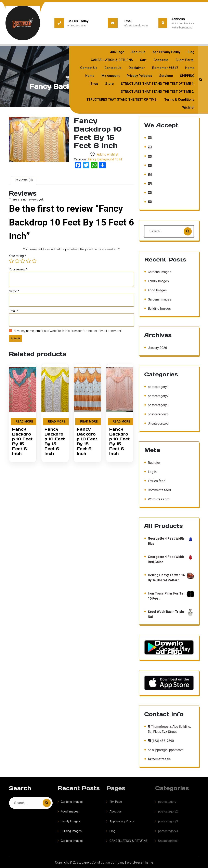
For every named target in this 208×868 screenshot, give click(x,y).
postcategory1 (158, 433)
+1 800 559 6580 (77, 26)
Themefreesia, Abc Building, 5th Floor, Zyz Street (169, 772)
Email (14, 311)
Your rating (17, 256)
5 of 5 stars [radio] (34, 261)
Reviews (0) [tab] (24, 180)
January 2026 (157, 368)
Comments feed (159, 536)
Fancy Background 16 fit (105, 159)
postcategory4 (158, 461)
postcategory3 (158, 451)
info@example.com (136, 26)
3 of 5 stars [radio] (23, 261)
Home (69, 77)
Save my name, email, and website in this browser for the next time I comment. (68, 331)
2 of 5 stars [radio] (17, 261)
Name (14, 291)
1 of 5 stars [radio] (11, 261)
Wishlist (188, 107)
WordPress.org (159, 545)
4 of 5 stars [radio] (28, 261)
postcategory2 (158, 442)
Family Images (158, 327)
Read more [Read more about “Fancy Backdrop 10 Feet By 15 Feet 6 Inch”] (24, 421)
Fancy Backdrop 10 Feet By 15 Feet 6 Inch (22, 441)
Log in (152, 518)
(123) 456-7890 (161, 784)
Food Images (157, 337)
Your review (18, 269)
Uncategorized (158, 470)
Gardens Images (160, 318)
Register (154, 509)
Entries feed (157, 527)
